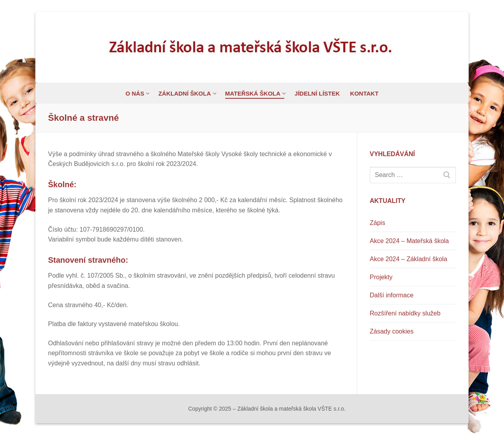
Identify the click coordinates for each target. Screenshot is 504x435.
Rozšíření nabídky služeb (405, 313)
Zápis (377, 223)
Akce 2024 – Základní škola (409, 259)
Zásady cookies (392, 331)
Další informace (392, 295)
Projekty (381, 277)
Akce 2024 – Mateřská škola (409, 241)
